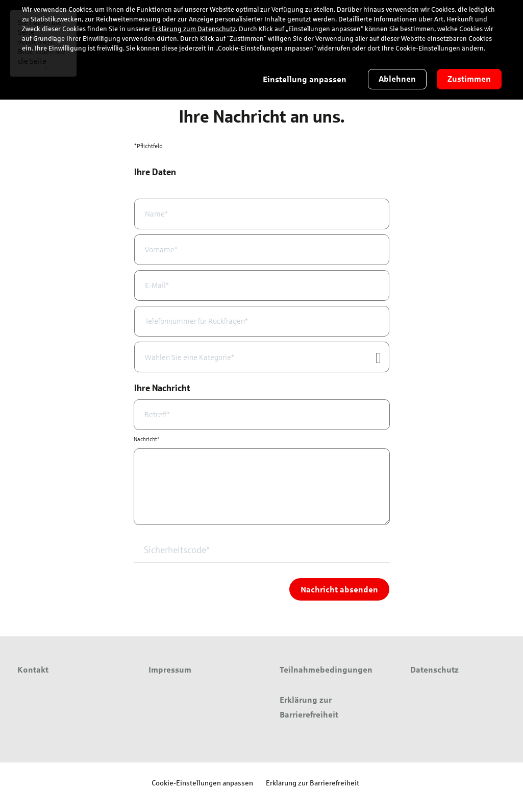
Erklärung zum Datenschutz (194, 29)
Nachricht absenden (339, 589)
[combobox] (262, 357)
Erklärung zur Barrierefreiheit (313, 783)
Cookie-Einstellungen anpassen (202, 783)
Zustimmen (469, 79)
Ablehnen (397, 79)
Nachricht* (146, 439)
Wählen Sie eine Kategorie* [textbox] (190, 357)
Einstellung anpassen (305, 79)
